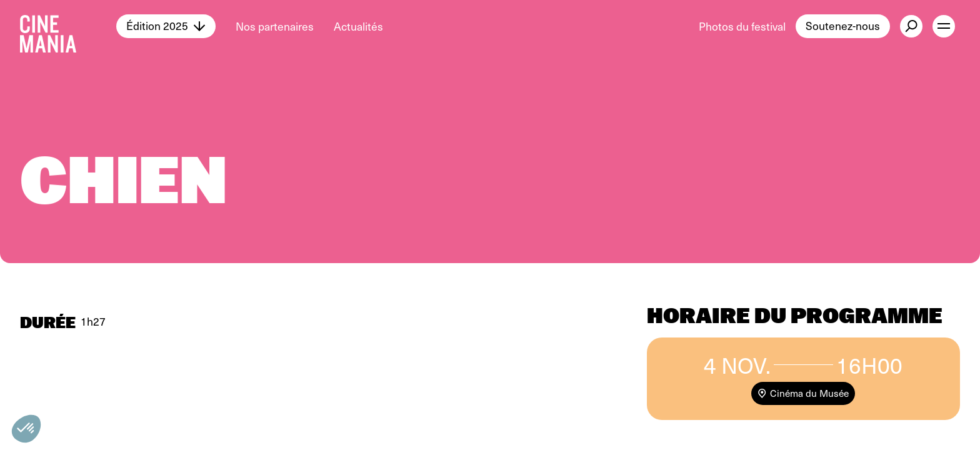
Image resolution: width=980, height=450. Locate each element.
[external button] (911, 26)
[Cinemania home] (68, 26)
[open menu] (944, 26)
